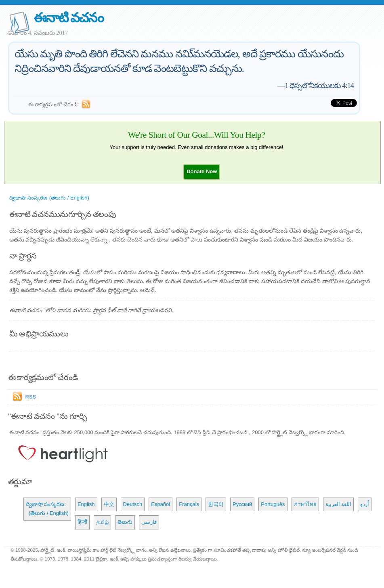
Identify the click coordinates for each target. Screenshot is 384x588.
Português (273, 504)
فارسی (149, 522)
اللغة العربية (339, 504)
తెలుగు (125, 522)
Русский (242, 504)
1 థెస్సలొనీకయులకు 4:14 (319, 85)
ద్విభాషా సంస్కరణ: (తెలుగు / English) (47, 509)
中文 (109, 504)
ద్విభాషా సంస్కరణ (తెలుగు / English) (49, 198)
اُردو (365, 504)
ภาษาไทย (305, 504)
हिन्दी (82, 522)
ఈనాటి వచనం (68, 18)
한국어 (216, 504)
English (86, 504)
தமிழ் (102, 522)
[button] (202, 171)
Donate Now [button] (202, 171)
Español (161, 504)
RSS (31, 397)
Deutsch (133, 504)
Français (189, 504)
